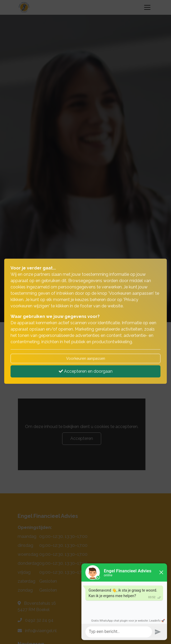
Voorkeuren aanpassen (86, 358)
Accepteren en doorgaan (86, 371)
